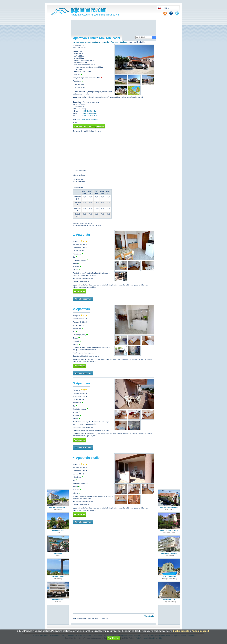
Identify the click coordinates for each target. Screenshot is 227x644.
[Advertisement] (113, 27)
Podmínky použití (201, 631)
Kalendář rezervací (83, 299)
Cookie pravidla (181, 631)
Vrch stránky (149, 616)
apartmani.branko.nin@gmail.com (89, 126)
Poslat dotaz (80, 291)
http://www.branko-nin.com (87, 119)
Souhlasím (113, 638)
